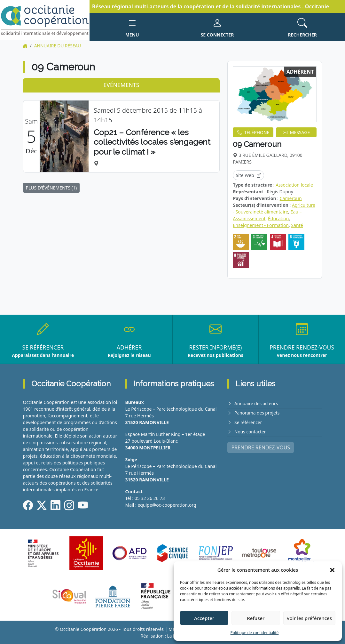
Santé (297, 225)
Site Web (248, 175)
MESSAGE (297, 132)
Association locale (294, 185)
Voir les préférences (309, 618)
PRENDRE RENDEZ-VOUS (261, 447)
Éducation (278, 218)
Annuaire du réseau (58, 46)
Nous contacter (250, 431)
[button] (332, 570)
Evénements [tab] (122, 85)
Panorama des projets (257, 412)
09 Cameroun (257, 144)
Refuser (256, 618)
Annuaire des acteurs (257, 403)
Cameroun (291, 198)
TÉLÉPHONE (253, 132)
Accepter (204, 618)
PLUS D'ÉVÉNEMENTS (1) (51, 187)
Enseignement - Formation (261, 225)
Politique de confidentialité (255, 633)
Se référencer (248, 422)
